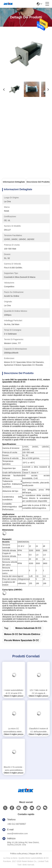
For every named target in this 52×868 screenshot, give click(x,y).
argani (30, 521)
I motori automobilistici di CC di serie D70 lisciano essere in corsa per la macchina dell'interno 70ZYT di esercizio (14, 692)
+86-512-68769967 (17, 824)
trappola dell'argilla (33, 519)
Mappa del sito (36, 854)
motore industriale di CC (28, 628)
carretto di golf (16, 521)
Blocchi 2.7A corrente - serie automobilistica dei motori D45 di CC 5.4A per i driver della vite (14, 769)
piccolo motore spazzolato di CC (22, 640)
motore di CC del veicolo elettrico (22, 634)
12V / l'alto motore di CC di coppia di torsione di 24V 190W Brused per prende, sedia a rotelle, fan (38, 692)
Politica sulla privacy (19, 854)
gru (25, 521)
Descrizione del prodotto (38, 182)
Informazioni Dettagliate (14, 182)
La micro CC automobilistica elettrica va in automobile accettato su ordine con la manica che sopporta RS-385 (14, 730)
